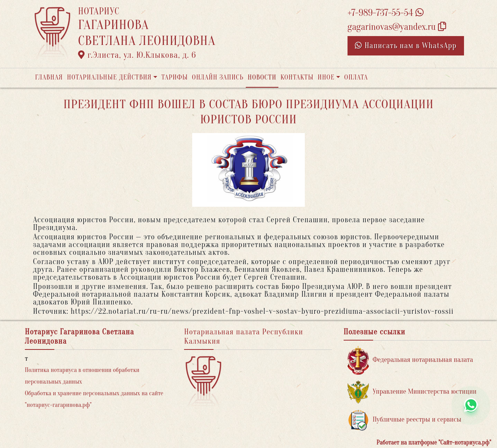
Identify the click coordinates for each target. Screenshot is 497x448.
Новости (262, 77)
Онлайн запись (218, 77)
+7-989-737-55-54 (386, 13)
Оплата (356, 77)
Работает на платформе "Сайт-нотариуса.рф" (434, 443)
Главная (49, 77)
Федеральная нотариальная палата (410, 360)
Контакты (297, 77)
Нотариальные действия (109, 77)
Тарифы (175, 77)
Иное (326, 77)
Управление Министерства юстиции (412, 392)
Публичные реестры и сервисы (404, 420)
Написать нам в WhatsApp (406, 46)
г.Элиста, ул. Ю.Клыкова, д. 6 (137, 55)
